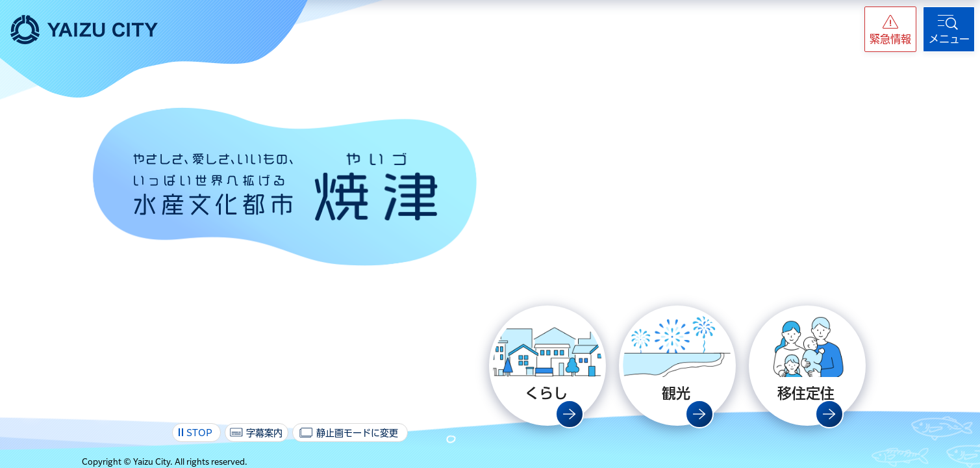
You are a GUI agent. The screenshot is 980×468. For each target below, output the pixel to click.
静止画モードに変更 (357, 433)
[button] (890, 29)
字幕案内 (264, 433)
